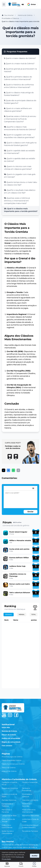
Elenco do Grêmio (9, 768)
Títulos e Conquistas (30, 782)
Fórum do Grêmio (9, 735)
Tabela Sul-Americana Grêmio (13, 764)
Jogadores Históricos (10, 788)
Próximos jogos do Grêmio (12, 757)
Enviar (31, 512)
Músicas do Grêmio (9, 771)
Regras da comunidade (11, 742)
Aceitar (35, 856)
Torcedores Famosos (30, 831)
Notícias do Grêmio (9, 731)
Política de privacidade (11, 738)
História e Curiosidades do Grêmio (19, 779)
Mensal (22, 614)
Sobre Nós (6, 727)
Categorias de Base (9, 816)
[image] (33, 488)
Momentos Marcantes (30, 816)
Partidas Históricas (9, 800)
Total (34, 614)
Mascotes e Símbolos (30, 800)
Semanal (9, 614)
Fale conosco (7, 746)
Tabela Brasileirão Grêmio (12, 760)
